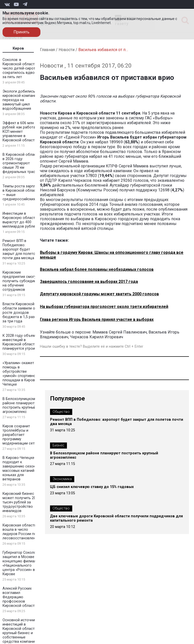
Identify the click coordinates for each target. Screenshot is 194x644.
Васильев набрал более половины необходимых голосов (97, 269)
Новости (67, 50)
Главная (47, 50)
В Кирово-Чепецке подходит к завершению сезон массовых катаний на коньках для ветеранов (21, 469)
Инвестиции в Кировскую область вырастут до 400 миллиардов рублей (20, 220)
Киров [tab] (18, 48)
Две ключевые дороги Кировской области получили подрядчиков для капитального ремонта (116, 518)
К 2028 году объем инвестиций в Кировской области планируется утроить (21, 342)
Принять (22, 32)
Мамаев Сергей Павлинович (120, 332)
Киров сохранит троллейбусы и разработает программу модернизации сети (20, 435)
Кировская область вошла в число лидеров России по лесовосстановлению (21, 532)
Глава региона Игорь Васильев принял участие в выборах (97, 319)
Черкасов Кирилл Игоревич (96, 337)
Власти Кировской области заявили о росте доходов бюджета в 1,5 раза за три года (20, 313)
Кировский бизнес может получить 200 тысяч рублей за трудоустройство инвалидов (20, 502)
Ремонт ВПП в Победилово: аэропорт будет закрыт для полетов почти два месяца (20, 249)
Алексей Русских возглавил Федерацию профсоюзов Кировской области (20, 597)
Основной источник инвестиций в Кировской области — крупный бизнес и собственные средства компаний (21, 631)
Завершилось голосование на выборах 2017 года (89, 282)
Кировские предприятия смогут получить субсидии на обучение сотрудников (20, 281)
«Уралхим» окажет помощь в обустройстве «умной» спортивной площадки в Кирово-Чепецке (20, 374)
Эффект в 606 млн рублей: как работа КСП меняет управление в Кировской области (20, 132)
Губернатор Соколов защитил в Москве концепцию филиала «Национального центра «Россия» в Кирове (20, 563)
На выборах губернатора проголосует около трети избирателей (104, 307)
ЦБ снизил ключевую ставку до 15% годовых (92, 487)
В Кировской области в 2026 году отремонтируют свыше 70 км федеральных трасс (21, 163)
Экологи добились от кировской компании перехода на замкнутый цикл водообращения (21, 100)
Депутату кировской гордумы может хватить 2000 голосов (99, 294)
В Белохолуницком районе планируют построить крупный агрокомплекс (19, 405)
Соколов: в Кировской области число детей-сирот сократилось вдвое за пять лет (20, 68)
